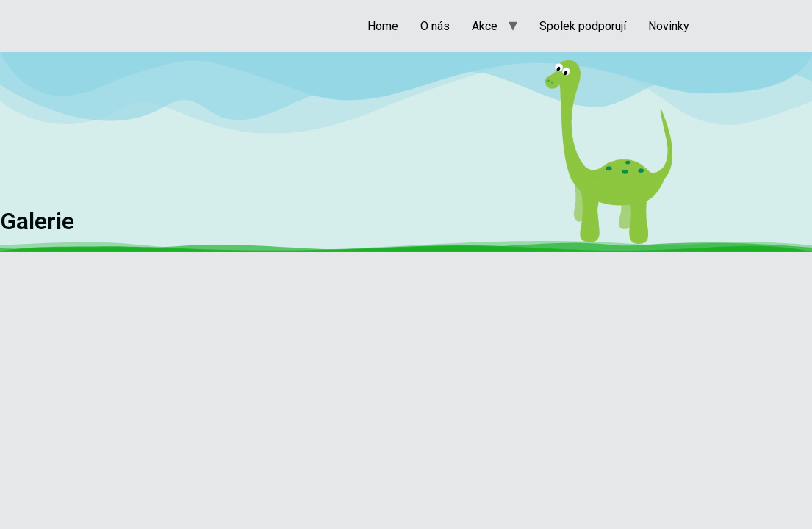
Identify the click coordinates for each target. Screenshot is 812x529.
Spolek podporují (583, 26)
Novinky (669, 26)
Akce (485, 26)
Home (383, 26)
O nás (435, 26)
